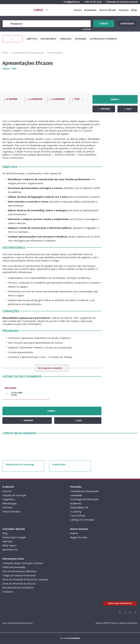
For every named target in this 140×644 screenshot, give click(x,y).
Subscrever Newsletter (120, 603)
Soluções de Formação (14, 495)
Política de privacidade (14, 567)
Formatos (8, 507)
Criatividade (76, 495)
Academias (90, 10)
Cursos (78, 10)
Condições (66, 39)
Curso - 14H (9, 69)
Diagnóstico (9, 499)
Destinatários (48, 39)
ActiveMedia (74, 638)
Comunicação (55, 53)
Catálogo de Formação (82, 520)
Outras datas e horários (103, 39)
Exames (74, 533)
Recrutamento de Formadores (18, 588)
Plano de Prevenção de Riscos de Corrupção (25, 579)
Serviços (124, 10)
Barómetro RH (10, 550)
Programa (80, 39)
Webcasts (7, 541)
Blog (134, 10)
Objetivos (32, 39)
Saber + (115, 99)
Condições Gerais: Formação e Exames (23, 563)
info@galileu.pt (71, 2)
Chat (128, 109)
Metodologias (10, 503)
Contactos (8, 592)
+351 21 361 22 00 (92, 2)
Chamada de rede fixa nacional (121, 2)
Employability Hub (79, 507)
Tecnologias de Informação (84, 499)
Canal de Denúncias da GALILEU (19, 584)
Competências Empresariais (28, 53)
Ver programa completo (50, 368)
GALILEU (7, 491)
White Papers (9, 545)
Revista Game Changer (14, 537)
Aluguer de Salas (79, 537)
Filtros (86, 29)
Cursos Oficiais (108, 10)
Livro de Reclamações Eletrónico (19, 571)
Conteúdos (127, 23)
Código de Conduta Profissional (19, 575)
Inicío (5, 53)
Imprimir (104, 109)
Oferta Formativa (11, 512)
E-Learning (76, 512)
